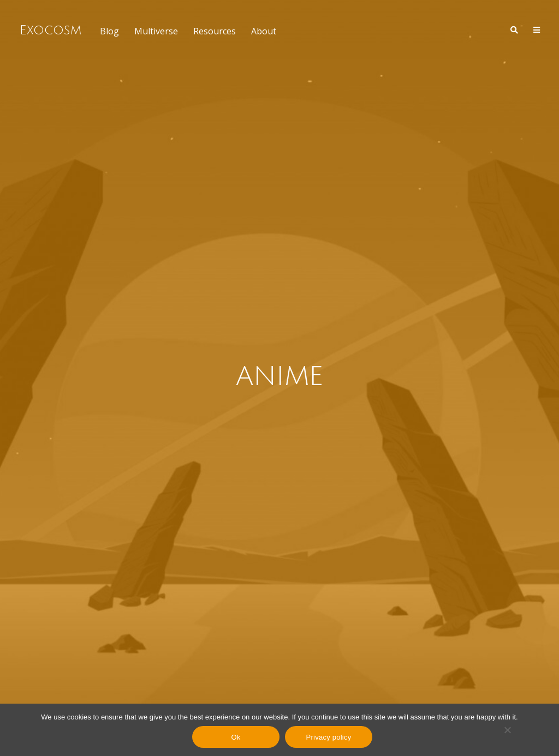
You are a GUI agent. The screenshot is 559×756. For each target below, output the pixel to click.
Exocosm (50, 30)
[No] (507, 730)
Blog (109, 31)
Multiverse (156, 31)
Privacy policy (329, 737)
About (264, 31)
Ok (236, 737)
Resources (215, 31)
